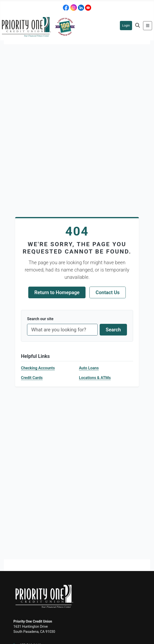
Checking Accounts (38, 368)
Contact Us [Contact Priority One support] (108, 292)
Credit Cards (32, 378)
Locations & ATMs (95, 378)
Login (126, 25)
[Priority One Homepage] (38, 26)
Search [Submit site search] (113, 330)
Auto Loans (89, 368)
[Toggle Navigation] (148, 26)
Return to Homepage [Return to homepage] (57, 292)
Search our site (40, 319)
